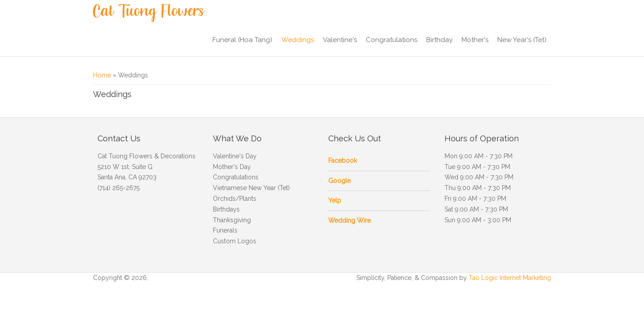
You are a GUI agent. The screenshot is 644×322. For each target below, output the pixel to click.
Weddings (298, 40)
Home (102, 75)
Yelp (335, 200)
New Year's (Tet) (522, 40)
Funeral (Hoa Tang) (242, 40)
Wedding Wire (350, 220)
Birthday (439, 40)
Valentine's (340, 40)
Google (339, 181)
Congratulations (392, 40)
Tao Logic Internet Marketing (510, 278)
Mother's (475, 40)
